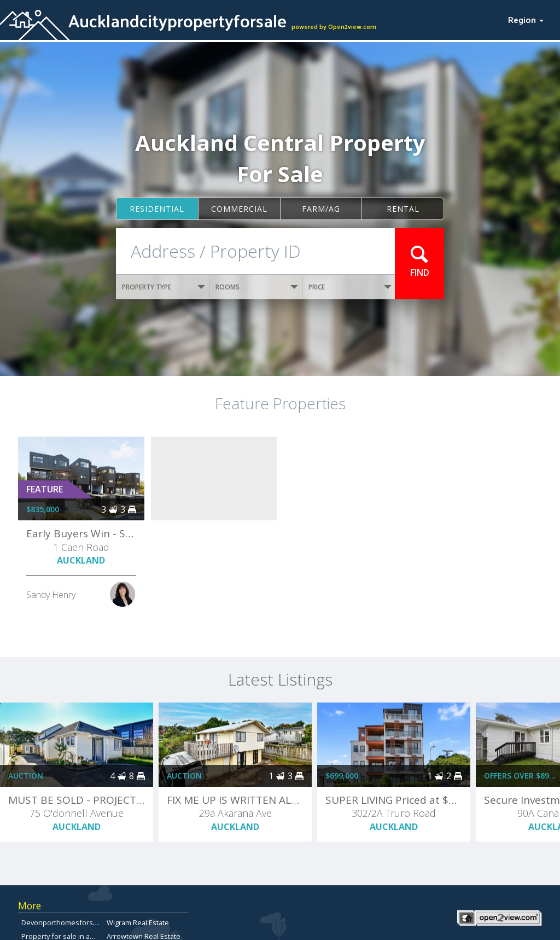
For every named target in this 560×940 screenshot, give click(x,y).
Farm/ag (321, 209)
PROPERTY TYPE (164, 287)
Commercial (239, 209)
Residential (157, 209)
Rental (403, 209)
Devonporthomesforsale (62, 922)
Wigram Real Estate (138, 922)
